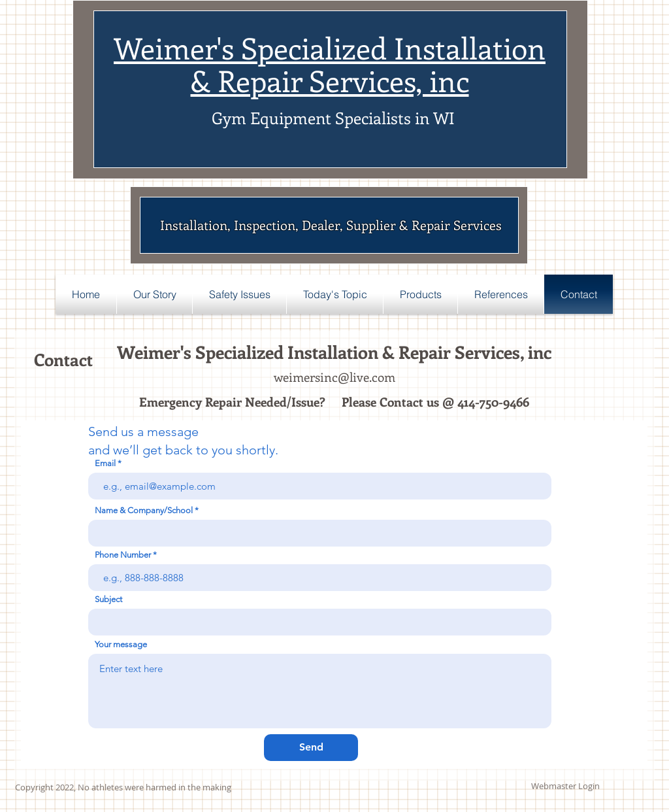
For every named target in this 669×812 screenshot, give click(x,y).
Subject (108, 599)
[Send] (311, 748)
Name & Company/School (144, 510)
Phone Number (123, 555)
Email (105, 463)
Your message (121, 644)
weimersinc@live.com (334, 377)
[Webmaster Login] (565, 787)
